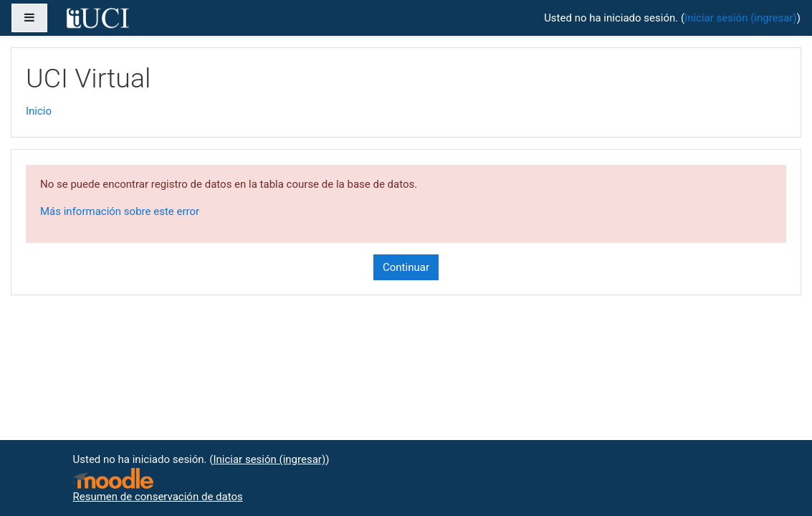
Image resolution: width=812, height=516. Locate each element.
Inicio (39, 111)
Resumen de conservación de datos (158, 497)
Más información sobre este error (120, 211)
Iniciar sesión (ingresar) (741, 18)
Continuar (406, 267)
